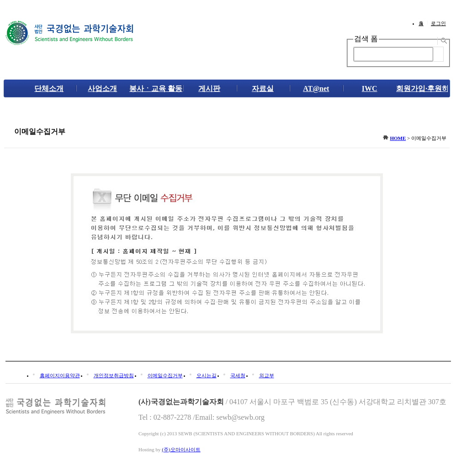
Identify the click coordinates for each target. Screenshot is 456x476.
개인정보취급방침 (114, 375)
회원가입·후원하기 (423, 88)
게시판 (209, 88)
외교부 (267, 375)
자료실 (263, 88)
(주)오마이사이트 (181, 449)
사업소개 (102, 88)
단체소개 (49, 88)
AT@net (316, 88)
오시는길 (207, 375)
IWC (370, 88)
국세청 (238, 375)
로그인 (438, 23)
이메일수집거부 (165, 375)
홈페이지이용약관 (60, 375)
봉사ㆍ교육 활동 (156, 88)
